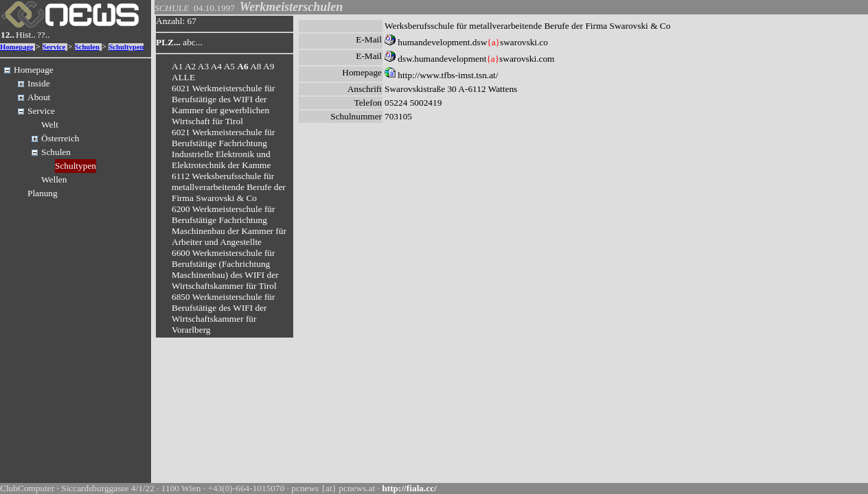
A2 (190, 66)
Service (54, 47)
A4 (216, 66)
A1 (177, 66)
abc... (193, 42)
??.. (44, 35)
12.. (8, 35)
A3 (203, 66)
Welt (50, 125)
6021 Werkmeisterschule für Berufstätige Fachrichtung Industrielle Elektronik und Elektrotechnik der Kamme (223, 149)
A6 (242, 66)
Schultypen (126, 47)
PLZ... (168, 42)
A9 (269, 66)
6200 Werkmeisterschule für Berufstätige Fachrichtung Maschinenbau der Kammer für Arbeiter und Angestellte (229, 225)
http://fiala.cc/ (409, 488)
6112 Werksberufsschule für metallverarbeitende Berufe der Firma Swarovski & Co (229, 187)
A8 (255, 66)
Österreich (60, 138)
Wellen (54, 179)
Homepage (17, 47)
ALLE (183, 77)
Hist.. (26, 35)
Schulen (87, 47)
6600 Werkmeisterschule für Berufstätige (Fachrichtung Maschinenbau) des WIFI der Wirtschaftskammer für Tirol (225, 269)
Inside (39, 83)
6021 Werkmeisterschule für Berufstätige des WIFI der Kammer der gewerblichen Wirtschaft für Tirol (223, 105)
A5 (229, 66)
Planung (43, 193)
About (39, 97)
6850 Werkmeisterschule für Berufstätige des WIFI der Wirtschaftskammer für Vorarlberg (223, 313)
